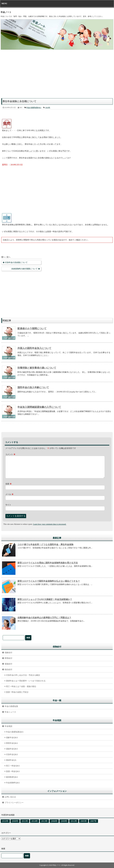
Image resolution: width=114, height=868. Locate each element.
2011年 (25, 821)
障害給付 (8, 658)
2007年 (93, 821)
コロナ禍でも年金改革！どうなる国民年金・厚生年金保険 (45, 544)
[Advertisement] (57, 75)
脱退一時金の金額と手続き (17, 692)
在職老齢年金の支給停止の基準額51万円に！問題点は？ (44, 618)
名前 (8, 484)
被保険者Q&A (12, 777)
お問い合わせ (10, 797)
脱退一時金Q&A (13, 771)
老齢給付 (8, 653)
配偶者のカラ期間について (32, 329)
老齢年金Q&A (12, 738)
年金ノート (6, 12)
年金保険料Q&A (13, 783)
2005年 (84, 821)
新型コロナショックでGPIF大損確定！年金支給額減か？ (45, 599)
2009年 (64, 821)
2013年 (44, 821)
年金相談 (8, 726)
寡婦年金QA (11, 760)
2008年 (15, 821)
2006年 (54, 821)
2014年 (35, 821)
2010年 (48, 108)
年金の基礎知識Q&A (34, 108)
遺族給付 (8, 664)
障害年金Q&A (12, 743)
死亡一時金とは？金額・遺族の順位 (21, 686)
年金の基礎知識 (11, 706)
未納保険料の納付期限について (24, 269)
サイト (8, 505)
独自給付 (8, 670)
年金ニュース (10, 712)
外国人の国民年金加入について (34, 348)
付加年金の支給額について (16, 262)
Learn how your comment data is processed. (50, 524)
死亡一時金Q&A (13, 766)
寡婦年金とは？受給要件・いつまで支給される (26, 681)
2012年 (74, 821)
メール (9, 494)
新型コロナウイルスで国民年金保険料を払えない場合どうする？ (49, 581)
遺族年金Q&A (12, 749)
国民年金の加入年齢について (33, 387)
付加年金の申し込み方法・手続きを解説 (23, 675)
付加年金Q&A (12, 754)
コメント (10, 454)
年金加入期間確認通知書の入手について (39, 407)
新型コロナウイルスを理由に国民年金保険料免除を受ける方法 (48, 563)
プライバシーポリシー (14, 803)
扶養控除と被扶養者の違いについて (37, 368)
